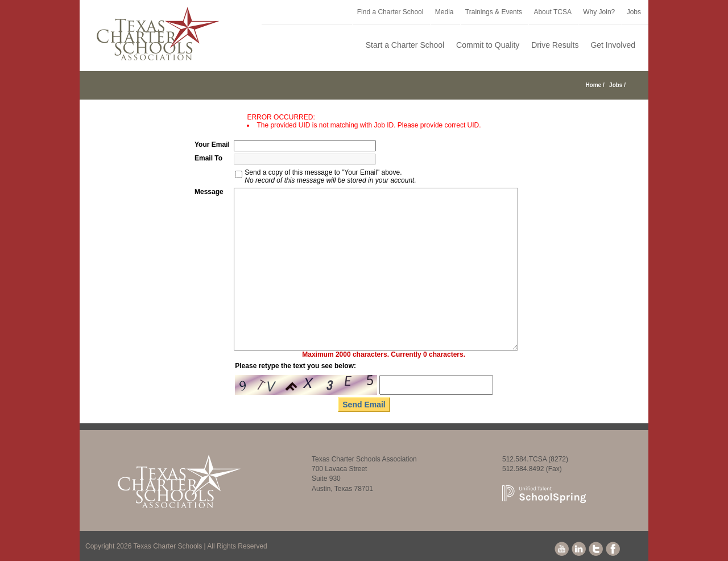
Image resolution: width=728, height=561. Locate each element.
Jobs (634, 12)
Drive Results (555, 45)
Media (444, 12)
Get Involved (613, 45)
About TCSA (552, 12)
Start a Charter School (405, 45)
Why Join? (599, 12)
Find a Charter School (390, 12)
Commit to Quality (488, 45)
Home (593, 85)
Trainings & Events (494, 12)
